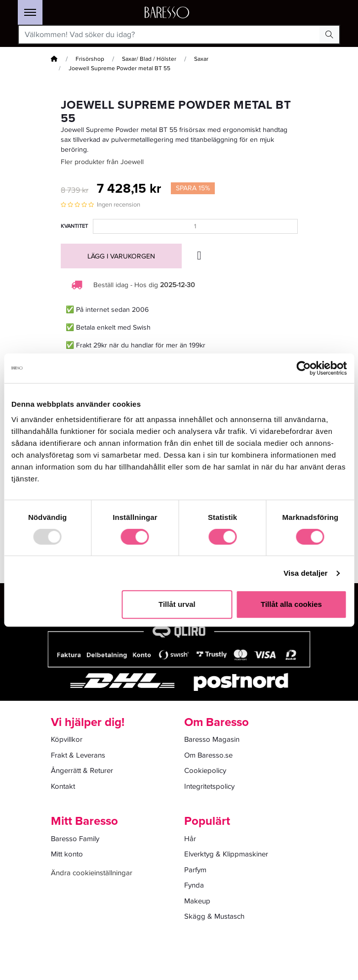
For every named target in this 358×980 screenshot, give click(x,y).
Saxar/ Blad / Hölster (149, 59)
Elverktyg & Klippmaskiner (226, 854)
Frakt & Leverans (78, 755)
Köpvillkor (67, 739)
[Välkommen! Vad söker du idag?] (169, 35)
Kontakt (63, 786)
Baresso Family (75, 839)
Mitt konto (67, 854)
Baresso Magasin (212, 739)
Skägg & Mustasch (214, 916)
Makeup (197, 901)
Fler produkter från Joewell (102, 162)
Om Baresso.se (208, 755)
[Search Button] (329, 35)
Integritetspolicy (209, 786)
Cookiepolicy (205, 770)
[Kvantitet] (195, 226)
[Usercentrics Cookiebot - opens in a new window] (303, 368)
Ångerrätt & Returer (82, 770)
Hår (190, 839)
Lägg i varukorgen (121, 256)
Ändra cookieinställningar (92, 873)
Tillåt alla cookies (291, 604)
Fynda (194, 885)
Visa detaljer (305, 573)
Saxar (201, 59)
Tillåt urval (177, 604)
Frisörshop (90, 59)
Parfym (195, 870)
